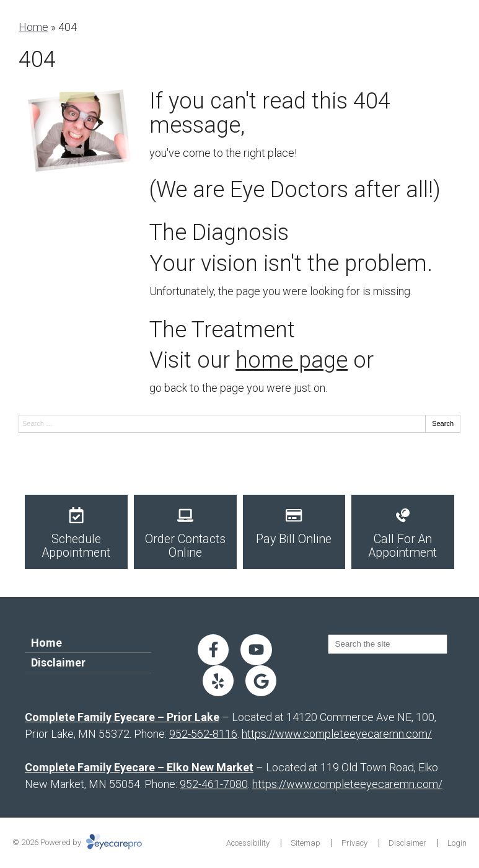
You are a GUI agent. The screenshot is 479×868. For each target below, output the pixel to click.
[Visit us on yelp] (218, 681)
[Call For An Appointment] (403, 532)
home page (292, 360)
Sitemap (305, 843)
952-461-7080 (214, 784)
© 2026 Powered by (77, 842)
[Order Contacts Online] (185, 532)
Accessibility (248, 843)
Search (443, 423)
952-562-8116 (203, 734)
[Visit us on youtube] (256, 650)
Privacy (354, 843)
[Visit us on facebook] (213, 650)
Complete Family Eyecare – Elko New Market (139, 767)
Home (33, 27)
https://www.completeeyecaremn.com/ (337, 734)
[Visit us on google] (261, 681)
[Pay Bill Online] (294, 532)
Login (457, 843)
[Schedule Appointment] (76, 532)
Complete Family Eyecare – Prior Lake (122, 717)
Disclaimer (58, 662)
